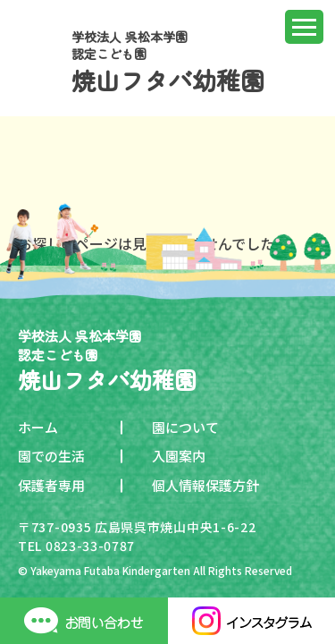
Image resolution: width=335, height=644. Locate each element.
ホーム (38, 427)
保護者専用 (51, 485)
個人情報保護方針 (205, 485)
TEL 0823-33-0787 (76, 546)
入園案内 (179, 456)
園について (185, 427)
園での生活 (51, 456)
